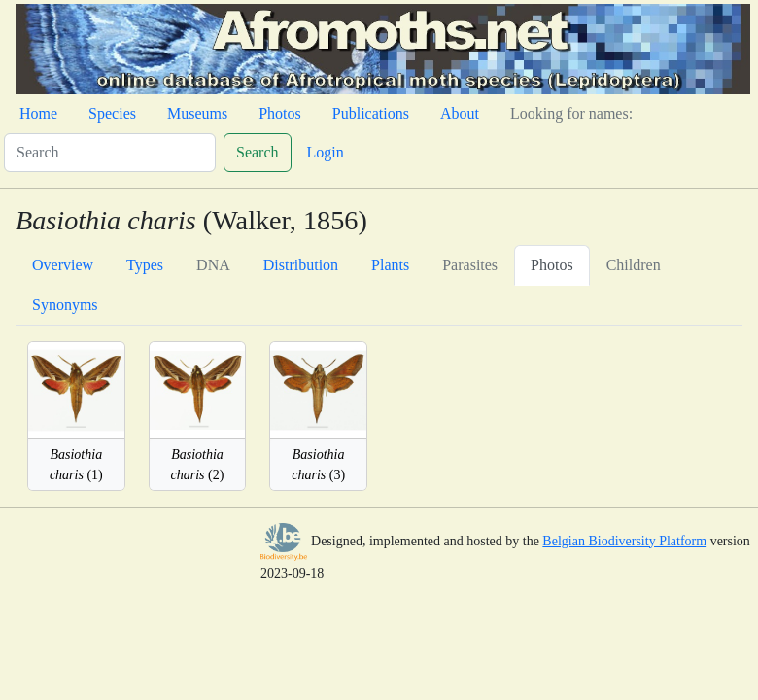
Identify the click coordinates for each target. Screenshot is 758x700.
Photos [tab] (552, 265)
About (460, 113)
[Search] (110, 153)
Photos (280, 113)
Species (112, 113)
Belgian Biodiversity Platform (624, 541)
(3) (318, 465)
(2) (198, 465)
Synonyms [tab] (65, 305)
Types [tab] (145, 265)
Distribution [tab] (301, 265)
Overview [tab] (63, 265)
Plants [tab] (390, 265)
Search (258, 152)
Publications (371, 113)
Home (38, 113)
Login (326, 152)
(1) (76, 465)
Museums (197, 113)
